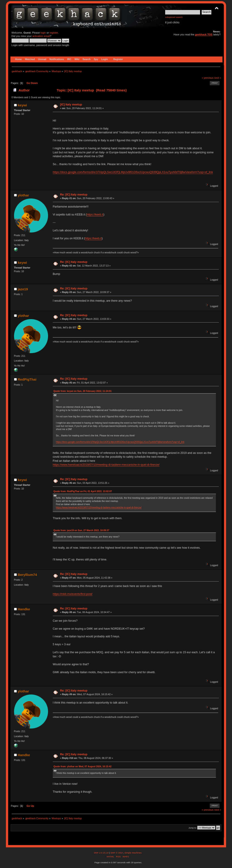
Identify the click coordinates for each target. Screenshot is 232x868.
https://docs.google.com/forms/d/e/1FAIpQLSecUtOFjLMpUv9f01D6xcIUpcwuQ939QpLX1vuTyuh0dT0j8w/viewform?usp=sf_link (133, 172)
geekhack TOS (204, 34)
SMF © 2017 (117, 853)
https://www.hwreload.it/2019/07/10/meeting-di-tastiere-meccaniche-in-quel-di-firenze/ (106, 465)
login (43, 33)
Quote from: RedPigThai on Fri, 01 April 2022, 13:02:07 (83, 491)
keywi (22, 105)
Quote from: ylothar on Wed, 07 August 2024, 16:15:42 (82, 767)
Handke (24, 609)
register (54, 33)
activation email (41, 36)
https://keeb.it (95, 215)
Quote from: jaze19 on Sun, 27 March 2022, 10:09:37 (81, 530)
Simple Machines (133, 853)
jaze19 (23, 289)
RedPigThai (27, 379)
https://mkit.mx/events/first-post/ (73, 594)
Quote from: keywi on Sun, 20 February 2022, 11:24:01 (83, 391)
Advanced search (174, 17)
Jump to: (193, 828)
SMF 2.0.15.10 (101, 853)
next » (218, 78)
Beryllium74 (27, 575)
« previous (208, 78)
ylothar (23, 195)
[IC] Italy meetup (71, 105)
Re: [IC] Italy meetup (74, 195)
